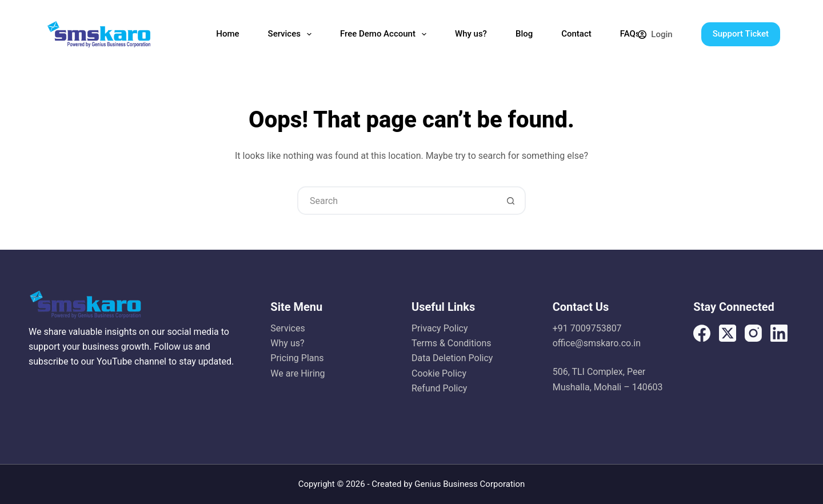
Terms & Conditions (452, 343)
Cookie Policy (439, 373)
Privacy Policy (440, 328)
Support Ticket (741, 34)
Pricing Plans (297, 358)
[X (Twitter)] (728, 333)
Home (227, 34)
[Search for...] (397, 201)
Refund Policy (439, 388)
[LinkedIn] (779, 333)
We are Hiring (297, 373)
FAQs (630, 34)
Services (292, 34)
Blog (524, 34)
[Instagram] (753, 333)
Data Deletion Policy (452, 358)
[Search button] (510, 201)
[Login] (655, 35)
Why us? (471, 34)
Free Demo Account (385, 34)
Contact (576, 34)
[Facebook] (702, 333)
